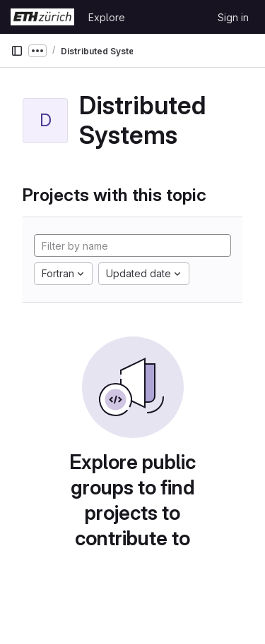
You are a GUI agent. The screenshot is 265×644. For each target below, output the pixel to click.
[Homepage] (42, 17)
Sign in (233, 17)
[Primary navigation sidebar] (17, 51)
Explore (107, 17)
